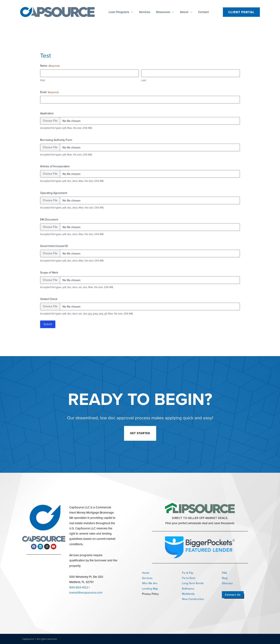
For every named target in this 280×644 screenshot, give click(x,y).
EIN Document (49, 220)
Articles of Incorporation (55, 166)
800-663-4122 (79, 587)
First (43, 80)
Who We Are (150, 583)
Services (147, 578)
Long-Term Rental (193, 583)
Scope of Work (49, 273)
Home (146, 573)
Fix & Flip (188, 573)
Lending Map (150, 589)
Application (47, 113)
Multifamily (188, 594)
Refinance (188, 589)
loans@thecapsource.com (86, 593)
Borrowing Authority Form (56, 140)
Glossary (227, 583)
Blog (225, 578)
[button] (131, 12)
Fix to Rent (189, 578)
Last (144, 80)
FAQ (224, 573)
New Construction (193, 599)
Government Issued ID (54, 246)
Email (49, 92)
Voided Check (49, 299)
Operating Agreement (54, 193)
